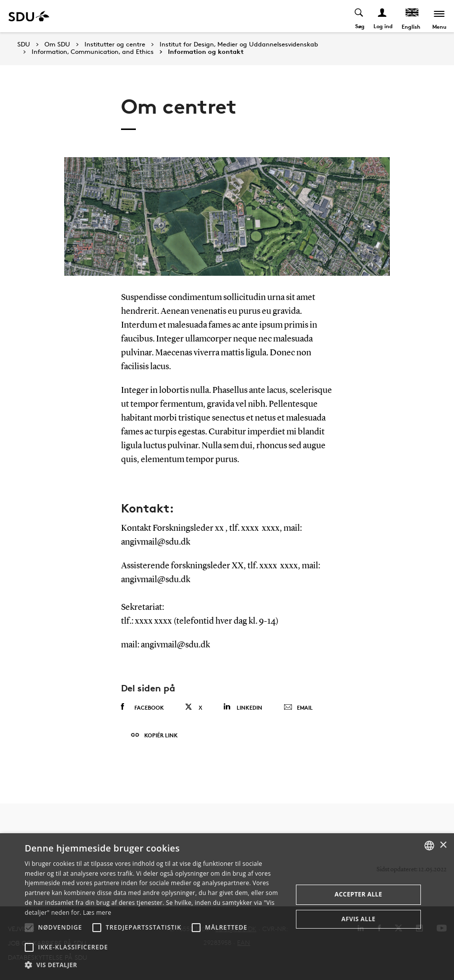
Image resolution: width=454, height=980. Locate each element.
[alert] (227, 907)
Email (298, 708)
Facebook (143, 707)
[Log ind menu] (383, 16)
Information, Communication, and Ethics (93, 52)
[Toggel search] (359, 16)
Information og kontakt (206, 52)
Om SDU (57, 44)
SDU (24, 44)
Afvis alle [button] (358, 919)
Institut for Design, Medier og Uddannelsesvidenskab (239, 44)
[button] (29, 928)
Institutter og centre (115, 44)
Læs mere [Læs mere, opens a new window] (97, 913)
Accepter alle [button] (358, 894)
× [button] (443, 845)
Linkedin (243, 707)
